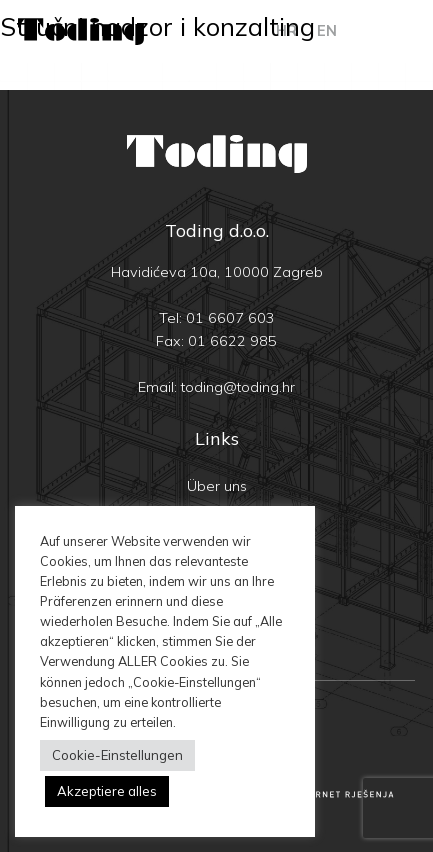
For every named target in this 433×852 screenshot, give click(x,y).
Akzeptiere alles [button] (107, 791)
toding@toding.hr (238, 387)
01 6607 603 (230, 318)
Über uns (217, 486)
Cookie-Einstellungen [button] (117, 755)
